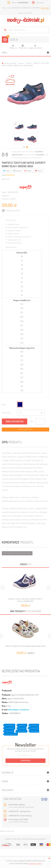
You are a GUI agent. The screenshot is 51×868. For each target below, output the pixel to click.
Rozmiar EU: (6, 413)
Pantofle (29, 63)
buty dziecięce (34, 725)
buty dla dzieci (23, 725)
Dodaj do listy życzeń (13, 210)
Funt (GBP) (36, 8)
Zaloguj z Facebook (35, 46)
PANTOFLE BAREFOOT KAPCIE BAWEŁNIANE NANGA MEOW (25, 646)
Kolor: (4, 404)
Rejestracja (23, 47)
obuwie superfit (34, 728)
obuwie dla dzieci (10, 728)
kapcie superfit (9, 731)
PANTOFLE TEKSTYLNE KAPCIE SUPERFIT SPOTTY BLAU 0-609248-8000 (25, 600)
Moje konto (8, 790)
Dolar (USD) (16, 8)
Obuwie (21, 63)
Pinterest (39, 171)
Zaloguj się (13, 47)
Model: (4, 192)
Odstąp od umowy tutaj (7, 831)
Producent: (6, 199)
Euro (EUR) (26, 8)
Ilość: (31, 421)
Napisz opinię (6, 179)
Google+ (28, 171)
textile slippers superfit (11, 734)
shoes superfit (35, 731)
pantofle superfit (22, 731)
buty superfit (22, 728)
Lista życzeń (40, 3)
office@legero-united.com (18, 710)
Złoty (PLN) (45, 8)
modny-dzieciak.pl (9, 63)
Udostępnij (17, 171)
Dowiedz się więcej (35, 863)
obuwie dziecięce (10, 725)
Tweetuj (7, 171)
